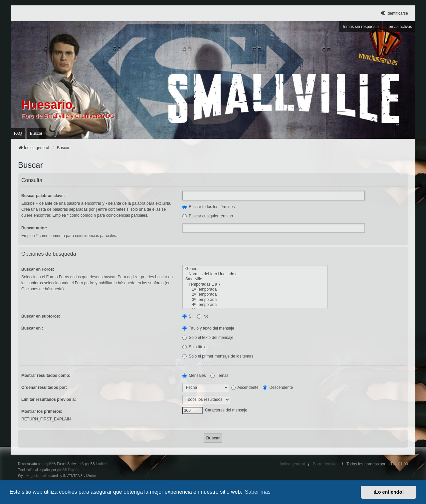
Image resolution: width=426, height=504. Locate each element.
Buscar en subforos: (41, 316)
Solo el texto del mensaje (208, 338)
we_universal (36, 476)
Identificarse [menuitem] (394, 13)
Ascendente (245, 387)
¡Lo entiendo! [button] (389, 492)
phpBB (49, 464)
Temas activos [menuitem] (399, 27)
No (203, 316)
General (255, 269)
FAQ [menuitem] (18, 133)
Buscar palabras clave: (43, 196)
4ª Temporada (255, 305)
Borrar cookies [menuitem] (326, 464)
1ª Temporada (255, 289)
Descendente (278, 387)
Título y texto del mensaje (208, 328)
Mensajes (194, 376)
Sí (188, 316)
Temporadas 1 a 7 (255, 284)
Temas (219, 376)
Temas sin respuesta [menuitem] (360, 27)
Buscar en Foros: (38, 269)
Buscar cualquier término (208, 216)
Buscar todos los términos (209, 207)
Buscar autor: (34, 228)
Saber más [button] (258, 492)
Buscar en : (32, 328)
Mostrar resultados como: (46, 376)
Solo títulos (196, 347)
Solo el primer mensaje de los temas (218, 356)
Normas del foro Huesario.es (255, 274)
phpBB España (68, 470)
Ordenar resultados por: (44, 387)
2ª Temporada (255, 294)
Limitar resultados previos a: (49, 399)
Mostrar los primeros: (42, 411)
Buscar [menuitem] (36, 133)
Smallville (255, 279)
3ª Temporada (255, 300)
